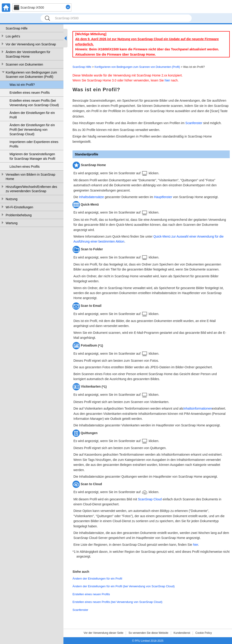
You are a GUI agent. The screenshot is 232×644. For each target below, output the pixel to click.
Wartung (12, 223)
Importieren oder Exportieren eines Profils (34, 144)
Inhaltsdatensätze (92, 197)
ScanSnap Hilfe (17, 28)
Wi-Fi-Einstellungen (19, 207)
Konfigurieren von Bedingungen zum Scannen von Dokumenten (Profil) (31, 75)
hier (167, 80)
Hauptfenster (163, 197)
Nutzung (12, 199)
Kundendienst (182, 633)
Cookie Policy (204, 633)
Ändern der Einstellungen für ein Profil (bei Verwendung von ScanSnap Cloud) (32, 129)
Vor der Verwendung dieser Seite (103, 633)
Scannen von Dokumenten (24, 64)
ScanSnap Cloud (150, 499)
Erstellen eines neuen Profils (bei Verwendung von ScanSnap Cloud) (34, 103)
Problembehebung (19, 215)
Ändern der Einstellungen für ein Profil (32, 115)
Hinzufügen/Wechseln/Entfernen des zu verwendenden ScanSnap (31, 189)
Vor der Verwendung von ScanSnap (31, 44)
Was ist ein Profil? (22, 85)
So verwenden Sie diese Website (148, 633)
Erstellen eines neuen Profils (30, 93)
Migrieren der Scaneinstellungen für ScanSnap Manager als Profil (32, 156)
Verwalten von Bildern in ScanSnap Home (30, 177)
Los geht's (13, 36)
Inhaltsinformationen (198, 408)
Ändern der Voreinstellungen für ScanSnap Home (28, 54)
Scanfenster (194, 123)
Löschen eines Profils (25, 167)
